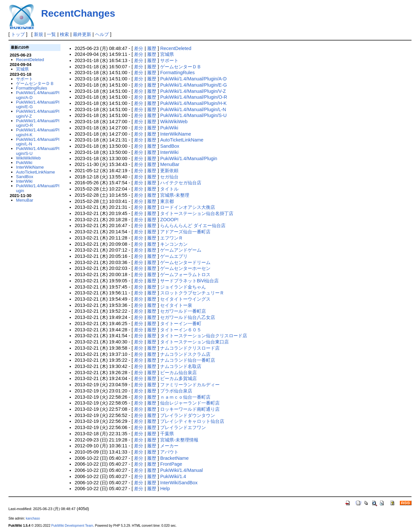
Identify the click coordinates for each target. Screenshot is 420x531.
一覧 (51, 34)
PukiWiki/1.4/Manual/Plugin (189, 158)
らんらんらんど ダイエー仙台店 (193, 225)
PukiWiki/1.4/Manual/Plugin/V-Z (193, 91)
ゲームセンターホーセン (185, 268)
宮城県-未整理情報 (179, 440)
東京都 (167, 201)
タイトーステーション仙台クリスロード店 (204, 336)
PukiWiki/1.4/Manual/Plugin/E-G (193, 85)
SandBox (170, 146)
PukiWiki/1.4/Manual (181, 470)
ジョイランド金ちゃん (183, 287)
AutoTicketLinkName (182, 140)
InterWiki (169, 152)
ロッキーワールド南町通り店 (190, 409)
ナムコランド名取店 (181, 366)
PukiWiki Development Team (72, 526)
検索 (64, 34)
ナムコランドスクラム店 (185, 354)
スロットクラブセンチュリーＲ (192, 293)
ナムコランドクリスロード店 (190, 348)
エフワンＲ (172, 238)
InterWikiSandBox (179, 483)
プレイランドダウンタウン (188, 415)
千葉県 (167, 434)
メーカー (169, 446)
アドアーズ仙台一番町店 (185, 232)
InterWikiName (176, 134)
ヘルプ (102, 34)
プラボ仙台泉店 (176, 391)
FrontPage (171, 464)
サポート (169, 60)
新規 (39, 34)
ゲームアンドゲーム (181, 250)
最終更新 (82, 34)
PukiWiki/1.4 (173, 476)
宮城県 (167, 54)
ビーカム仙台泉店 (178, 373)
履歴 (152, 48)
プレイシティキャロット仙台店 (192, 421)
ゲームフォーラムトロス (185, 274)
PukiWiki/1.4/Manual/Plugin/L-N (193, 109)
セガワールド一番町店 (183, 311)
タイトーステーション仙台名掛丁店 (197, 213)
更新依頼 (169, 171)
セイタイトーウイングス (185, 299)
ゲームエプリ (174, 256)
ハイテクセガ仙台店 (181, 183)
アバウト (169, 452)
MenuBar (170, 164)
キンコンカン (174, 244)
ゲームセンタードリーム (185, 262)
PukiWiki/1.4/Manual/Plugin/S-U (193, 115)
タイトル (169, 189)
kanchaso (33, 518)
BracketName (174, 458)
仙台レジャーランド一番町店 (190, 403)
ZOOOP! (169, 220)
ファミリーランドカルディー (190, 385)
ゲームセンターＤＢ (181, 67)
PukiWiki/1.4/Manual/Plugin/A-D (193, 79)
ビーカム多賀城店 (178, 378)
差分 (139, 48)
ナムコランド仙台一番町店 (188, 360)
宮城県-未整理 (175, 195)
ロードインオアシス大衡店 (188, 207)
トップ (18, 34)
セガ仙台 (169, 177)
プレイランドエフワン (183, 427)
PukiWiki (169, 128)
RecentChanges (78, 13)
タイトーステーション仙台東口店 (194, 342)
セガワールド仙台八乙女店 (188, 317)
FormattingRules (177, 73)
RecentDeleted (176, 48)
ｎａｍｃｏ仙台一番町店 (185, 397)
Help (165, 489)
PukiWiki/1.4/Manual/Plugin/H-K (193, 103)
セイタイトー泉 (176, 305)
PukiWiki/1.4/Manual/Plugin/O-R (194, 97)
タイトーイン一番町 (181, 324)
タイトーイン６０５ (181, 330)
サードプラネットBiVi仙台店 (189, 281)
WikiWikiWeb (174, 122)
